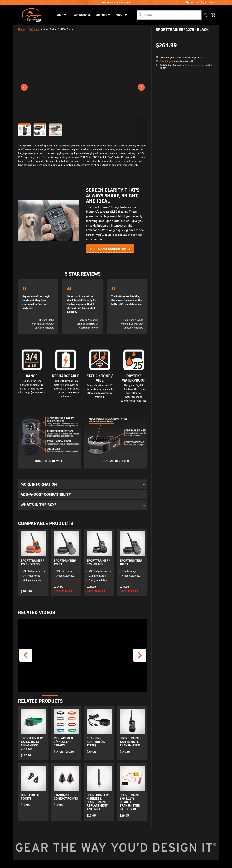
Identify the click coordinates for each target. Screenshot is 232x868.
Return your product (195, 65)
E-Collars (34, 29)
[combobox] (169, 15)
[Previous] (24, 87)
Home (21, 29)
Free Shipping (167, 61)
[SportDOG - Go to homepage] (32, 15)
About (121, 15)
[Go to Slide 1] (50, 696)
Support (103, 15)
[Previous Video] (26, 655)
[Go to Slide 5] (116, 696)
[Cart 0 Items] (213, 15)
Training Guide (81, 15)
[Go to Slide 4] (99, 696)
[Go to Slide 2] (66, 696)
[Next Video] (140, 655)
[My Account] (205, 15)
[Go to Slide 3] (83, 696)
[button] (83, 130)
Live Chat (194, 2)
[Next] (141, 87)
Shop (61, 15)
